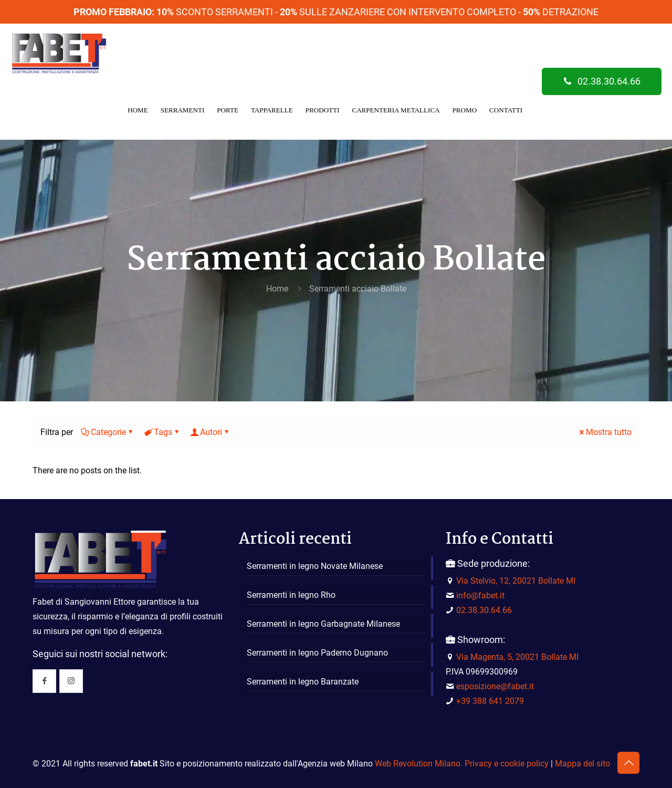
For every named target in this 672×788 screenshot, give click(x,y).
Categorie (108, 432)
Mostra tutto (605, 432)
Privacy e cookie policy (507, 764)
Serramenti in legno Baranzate (303, 682)
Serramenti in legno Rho (291, 595)
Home (277, 289)
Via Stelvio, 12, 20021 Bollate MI (516, 581)
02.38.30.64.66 (602, 81)
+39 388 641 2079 (490, 701)
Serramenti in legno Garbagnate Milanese (323, 624)
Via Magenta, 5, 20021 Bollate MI (517, 657)
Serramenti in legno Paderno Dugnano (317, 653)
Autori (210, 432)
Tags (162, 432)
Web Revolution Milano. (419, 764)
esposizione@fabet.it (495, 686)
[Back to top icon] (628, 763)
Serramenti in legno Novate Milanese (315, 566)
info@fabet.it (480, 595)
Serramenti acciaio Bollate (358, 289)
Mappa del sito (582, 764)
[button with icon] (44, 681)
